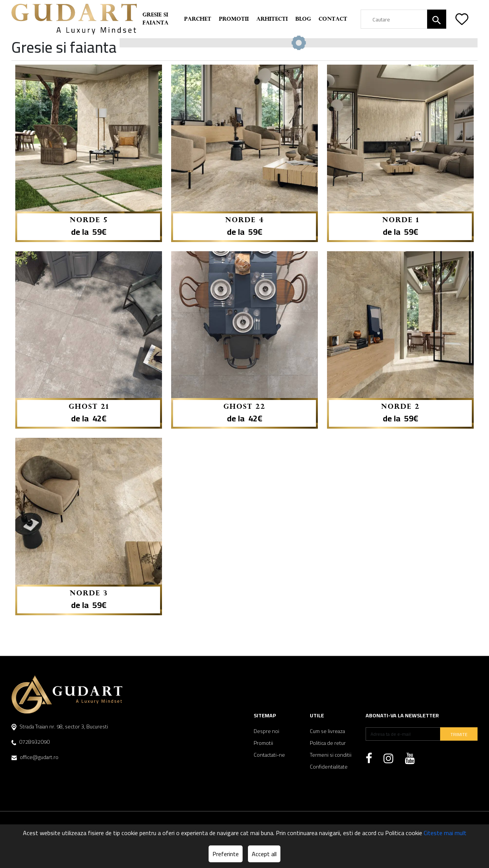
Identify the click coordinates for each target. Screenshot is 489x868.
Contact (333, 19)
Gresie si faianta (155, 19)
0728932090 (31, 742)
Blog (303, 19)
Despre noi (266, 731)
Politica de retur (328, 743)
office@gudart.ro (35, 757)
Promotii (234, 19)
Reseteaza (459, 47)
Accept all (264, 854)
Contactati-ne (269, 755)
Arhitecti (272, 19)
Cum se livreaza (327, 731)
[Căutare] (437, 19)
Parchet (198, 19)
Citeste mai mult (445, 833)
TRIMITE (459, 734)
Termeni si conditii (331, 755)
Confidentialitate (329, 767)
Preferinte (226, 854)
